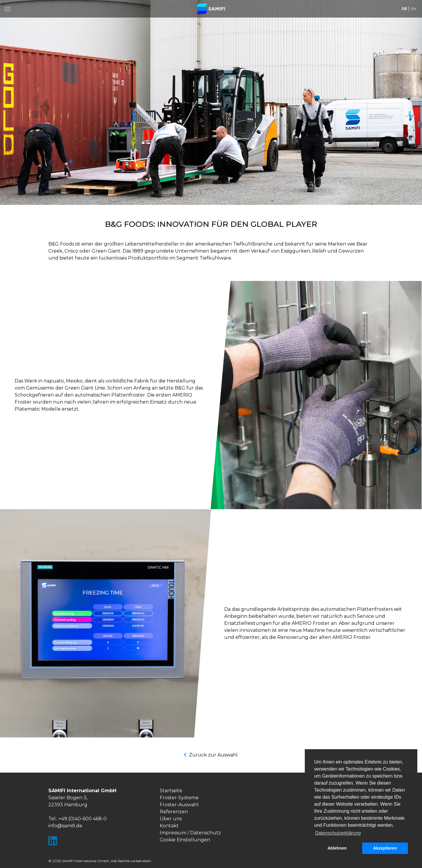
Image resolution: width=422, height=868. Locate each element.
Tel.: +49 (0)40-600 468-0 (78, 819)
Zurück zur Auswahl (213, 755)
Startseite (171, 791)
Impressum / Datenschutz (190, 833)
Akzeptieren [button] (385, 848)
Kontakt (169, 826)
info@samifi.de (65, 826)
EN (414, 9)
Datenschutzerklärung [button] (338, 833)
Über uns (171, 819)
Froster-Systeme (179, 798)
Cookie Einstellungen (185, 840)
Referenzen (174, 812)
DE (404, 9)
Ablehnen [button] (337, 848)
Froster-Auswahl (179, 805)
